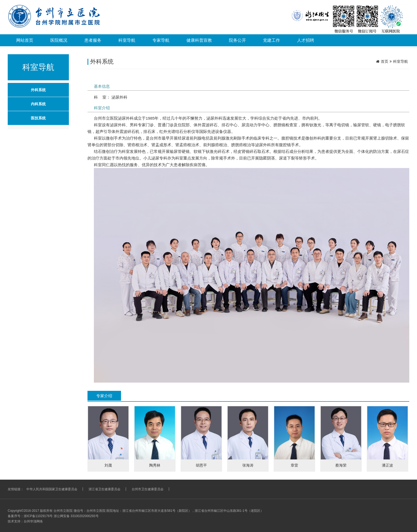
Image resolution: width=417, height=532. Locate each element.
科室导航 (127, 40)
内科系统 (38, 104)
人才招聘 (306, 40)
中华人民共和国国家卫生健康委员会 (52, 489)
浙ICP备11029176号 (38, 516)
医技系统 (38, 118)
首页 (385, 61)
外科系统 (38, 90)
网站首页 (25, 40)
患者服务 (93, 40)
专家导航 (161, 40)
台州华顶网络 (33, 521)
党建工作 (272, 40)
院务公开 (237, 40)
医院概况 (59, 40)
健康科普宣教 (199, 40)
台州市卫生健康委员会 (148, 489)
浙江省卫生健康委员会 (105, 489)
